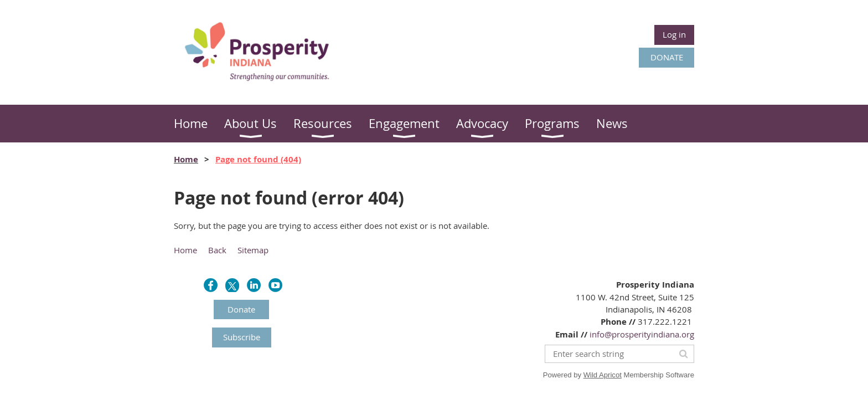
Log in (674, 34)
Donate (241, 309)
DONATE (667, 57)
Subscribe (242, 337)
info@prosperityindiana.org (642, 334)
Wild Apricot (603, 375)
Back (217, 250)
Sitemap (253, 250)
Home (186, 159)
